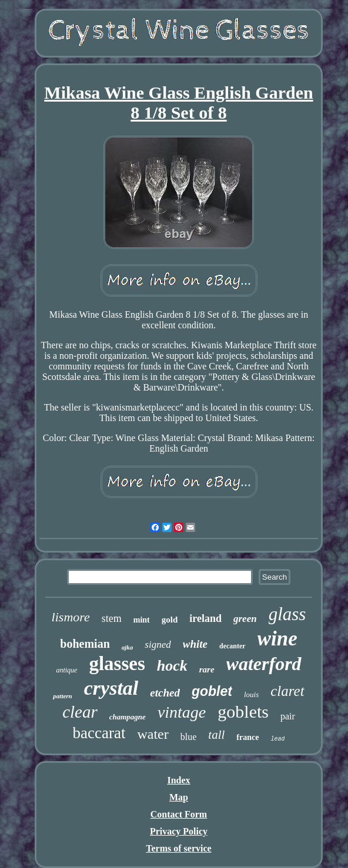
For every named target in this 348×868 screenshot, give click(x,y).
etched (165, 693)
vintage (182, 712)
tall (216, 735)
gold (170, 620)
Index (178, 780)
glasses (117, 664)
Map (179, 797)
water (153, 734)
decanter (232, 646)
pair (288, 716)
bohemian (85, 644)
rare (207, 669)
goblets (243, 711)
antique (66, 670)
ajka (128, 647)
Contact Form (179, 814)
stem (112, 618)
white (195, 644)
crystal (111, 688)
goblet (212, 691)
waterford (264, 664)
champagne (128, 717)
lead (277, 739)
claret (287, 691)
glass (287, 614)
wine (277, 639)
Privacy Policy (179, 831)
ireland (205, 618)
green (245, 619)
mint (142, 620)
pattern (62, 696)
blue (189, 737)
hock (172, 666)
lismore (71, 617)
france (247, 737)
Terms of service (178, 848)
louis (251, 694)
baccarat (99, 733)
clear (80, 712)
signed (158, 645)
